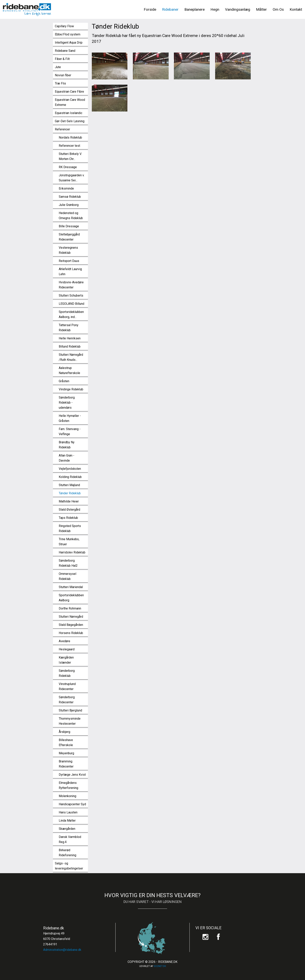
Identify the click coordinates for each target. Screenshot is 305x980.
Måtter (261, 9)
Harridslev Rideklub (72, 552)
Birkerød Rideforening (67, 853)
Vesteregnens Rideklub (68, 250)
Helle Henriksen (70, 338)
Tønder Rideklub (70, 493)
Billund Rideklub (70, 346)
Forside (150, 9)
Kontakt (296, 9)
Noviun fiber (63, 75)
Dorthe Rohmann (70, 608)
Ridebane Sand (65, 51)
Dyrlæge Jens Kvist (72, 775)
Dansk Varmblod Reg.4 (70, 839)
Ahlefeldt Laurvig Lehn (70, 272)
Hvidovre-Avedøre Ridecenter (71, 285)
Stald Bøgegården (71, 625)
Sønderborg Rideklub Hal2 (68, 563)
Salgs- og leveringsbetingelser (69, 866)
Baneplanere (195, 9)
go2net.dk (160, 966)
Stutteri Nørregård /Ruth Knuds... (71, 357)
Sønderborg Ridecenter (67, 700)
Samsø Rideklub (70, 197)
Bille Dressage (69, 226)
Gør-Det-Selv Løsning (70, 121)
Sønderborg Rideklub (67, 673)
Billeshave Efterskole (66, 742)
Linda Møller (67, 821)
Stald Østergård (69, 510)
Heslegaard (67, 649)
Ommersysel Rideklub (67, 576)
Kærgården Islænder (66, 660)
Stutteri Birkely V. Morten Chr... (70, 156)
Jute (58, 67)
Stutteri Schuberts (71, 295)
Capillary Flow (64, 26)
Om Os (278, 9)
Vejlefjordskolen (70, 469)
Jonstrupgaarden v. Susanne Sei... (72, 178)
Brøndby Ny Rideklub (67, 445)
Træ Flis (60, 83)
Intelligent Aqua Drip (69, 43)
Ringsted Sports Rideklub (70, 528)
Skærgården (67, 829)
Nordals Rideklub (70, 137)
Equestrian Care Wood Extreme (70, 102)
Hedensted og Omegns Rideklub (71, 216)
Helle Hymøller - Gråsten (70, 418)
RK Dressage (68, 167)
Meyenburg (66, 753)
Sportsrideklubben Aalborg (71, 598)
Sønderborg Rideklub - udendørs (67, 403)
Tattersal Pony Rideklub (69, 328)
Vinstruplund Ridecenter (67, 686)
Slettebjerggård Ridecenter (69, 237)
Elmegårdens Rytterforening (68, 785)
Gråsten (64, 381)
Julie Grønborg (69, 205)
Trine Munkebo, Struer (69, 542)
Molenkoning (67, 796)
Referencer (62, 129)
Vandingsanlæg (238, 9)
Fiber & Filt (62, 59)
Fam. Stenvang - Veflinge (70, 432)
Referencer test (69, 146)
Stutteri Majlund (69, 485)
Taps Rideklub (68, 518)
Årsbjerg (64, 732)
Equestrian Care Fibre (69, 92)
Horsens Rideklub (71, 633)
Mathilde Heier (69, 501)
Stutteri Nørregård (71, 617)
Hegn (215, 9)
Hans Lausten (68, 812)
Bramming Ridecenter (66, 764)
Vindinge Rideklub (71, 389)
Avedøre (64, 641)
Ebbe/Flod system (68, 34)
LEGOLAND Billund (71, 304)
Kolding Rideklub (70, 477)
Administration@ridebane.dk (62, 950)
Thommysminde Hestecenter (70, 721)
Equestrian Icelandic (69, 113)
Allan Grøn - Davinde (67, 458)
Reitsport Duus (69, 261)
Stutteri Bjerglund (70, 710)
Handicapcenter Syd (72, 804)
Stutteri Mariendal (71, 587)
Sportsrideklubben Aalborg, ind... (71, 314)
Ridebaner (170, 9)
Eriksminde (66, 188)
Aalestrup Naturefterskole (69, 370)
